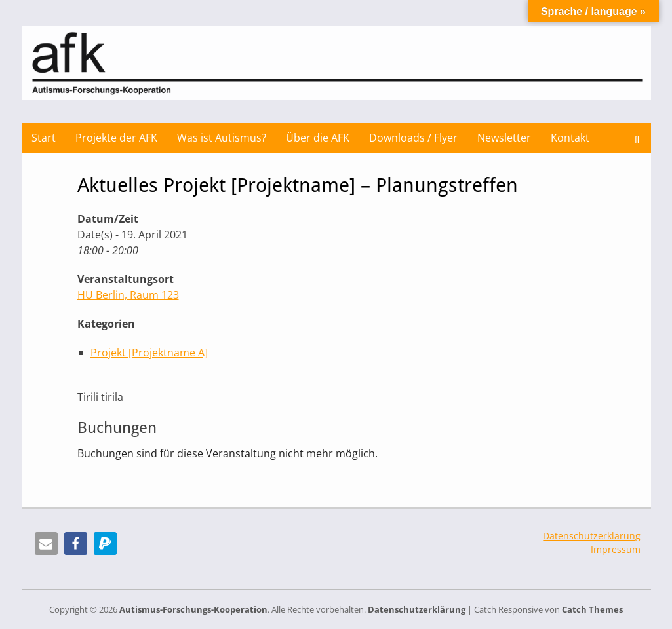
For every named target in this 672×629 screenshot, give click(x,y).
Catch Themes (592, 609)
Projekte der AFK (116, 138)
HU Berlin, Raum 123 (128, 295)
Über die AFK (318, 138)
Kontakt (570, 138)
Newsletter (504, 138)
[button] (46, 543)
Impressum (616, 549)
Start (44, 138)
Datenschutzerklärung (592, 536)
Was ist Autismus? (222, 138)
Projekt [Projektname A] (149, 353)
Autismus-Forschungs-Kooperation (193, 609)
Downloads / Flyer (413, 138)
